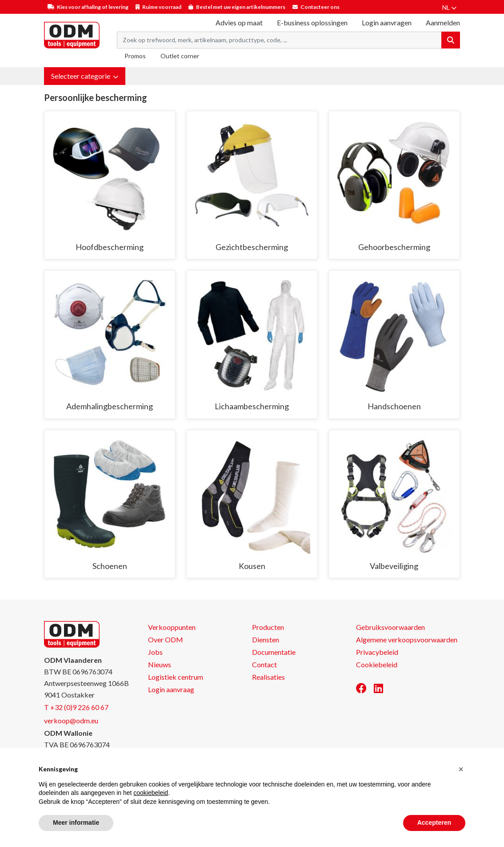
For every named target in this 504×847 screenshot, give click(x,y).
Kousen (252, 566)
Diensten (266, 639)
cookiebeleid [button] (151, 793)
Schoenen (110, 566)
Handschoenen (394, 406)
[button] (85, 76)
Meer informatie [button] (76, 823)
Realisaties (268, 677)
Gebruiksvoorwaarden (390, 627)
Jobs (155, 652)
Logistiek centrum (176, 677)
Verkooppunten (172, 627)
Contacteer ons (320, 7)
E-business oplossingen (312, 22)
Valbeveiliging (394, 566)
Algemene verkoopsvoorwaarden (407, 639)
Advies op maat (239, 22)
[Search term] (279, 40)
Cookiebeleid (377, 664)
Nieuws (160, 664)
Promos (135, 56)
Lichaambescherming (252, 406)
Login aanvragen (387, 22)
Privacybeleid (377, 652)
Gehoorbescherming (394, 247)
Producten (268, 627)
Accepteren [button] (434, 823)
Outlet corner (180, 56)
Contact (264, 664)
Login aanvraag (171, 689)
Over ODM (166, 639)
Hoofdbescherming (110, 247)
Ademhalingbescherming (110, 406)
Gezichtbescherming (252, 247)
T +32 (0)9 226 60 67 (76, 707)
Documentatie (274, 652)
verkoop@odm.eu (71, 720)
